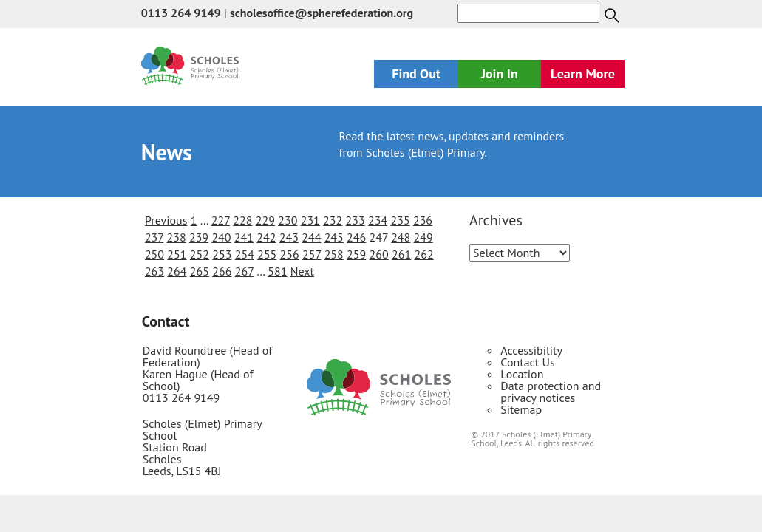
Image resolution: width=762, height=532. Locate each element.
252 (200, 254)
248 (401, 237)
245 (334, 237)
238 (176, 237)
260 (379, 254)
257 (312, 254)
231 (310, 220)
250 (154, 254)
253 (222, 254)
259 (356, 254)
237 (154, 237)
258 (334, 254)
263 (154, 271)
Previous (166, 220)
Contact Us (527, 362)
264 (177, 271)
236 (423, 220)
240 (221, 237)
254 (245, 254)
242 (266, 237)
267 (244, 271)
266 (222, 271)
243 (289, 237)
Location (522, 374)
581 (277, 271)
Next (302, 271)
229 (265, 220)
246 (356, 237)
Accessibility (531, 350)
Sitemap (521, 409)
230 (288, 220)
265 (200, 271)
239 (199, 237)
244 (311, 237)
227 (221, 220)
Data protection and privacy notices (551, 392)
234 (378, 220)
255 (267, 254)
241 (244, 237)
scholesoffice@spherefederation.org (322, 13)
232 (333, 220)
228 (242, 220)
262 (423, 254)
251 (177, 254)
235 (400, 220)
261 (401, 254)
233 (356, 220)
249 (423, 237)
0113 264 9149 (181, 13)
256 (290, 254)
